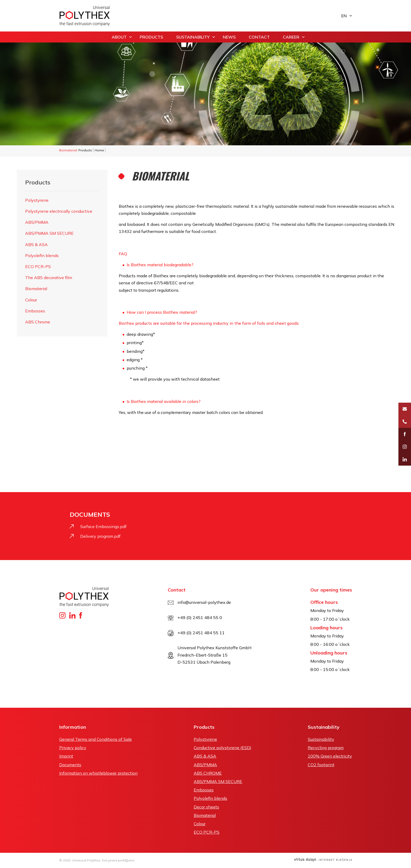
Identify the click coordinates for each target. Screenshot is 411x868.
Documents (70, 765)
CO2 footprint (321, 765)
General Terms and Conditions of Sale (96, 739)
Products (151, 37)
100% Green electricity (330, 756)
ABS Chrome (38, 322)
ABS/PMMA (37, 222)
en (344, 16)
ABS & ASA (36, 244)
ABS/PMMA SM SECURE (49, 233)
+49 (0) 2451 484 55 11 (201, 633)
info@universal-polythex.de (204, 602)
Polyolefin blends (42, 255)
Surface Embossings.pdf (103, 526)
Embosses (35, 311)
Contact (259, 37)
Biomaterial (36, 289)
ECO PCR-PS (38, 267)
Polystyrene (37, 200)
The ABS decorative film (49, 278)
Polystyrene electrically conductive (59, 211)
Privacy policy (73, 748)
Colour (31, 300)
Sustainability (193, 37)
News (229, 37)
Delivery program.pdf (100, 536)
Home (99, 150)
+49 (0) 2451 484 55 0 (200, 617)
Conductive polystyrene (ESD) (223, 748)
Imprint (66, 756)
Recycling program (326, 748)
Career (291, 37)
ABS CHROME (208, 773)
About (119, 37)
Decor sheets (206, 807)
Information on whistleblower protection (98, 773)
